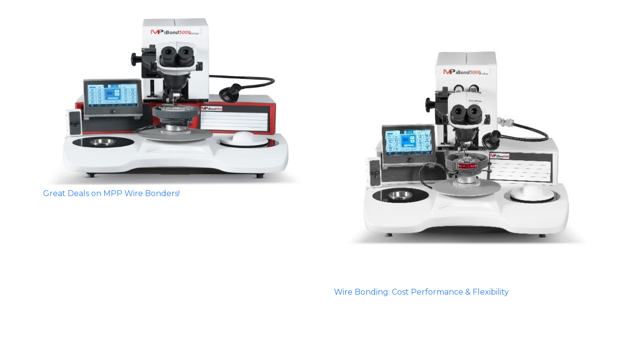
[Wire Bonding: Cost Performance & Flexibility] (468, 150)
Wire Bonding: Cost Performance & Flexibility (421, 292)
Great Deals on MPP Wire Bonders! (111, 193)
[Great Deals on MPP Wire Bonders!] (177, 100)
